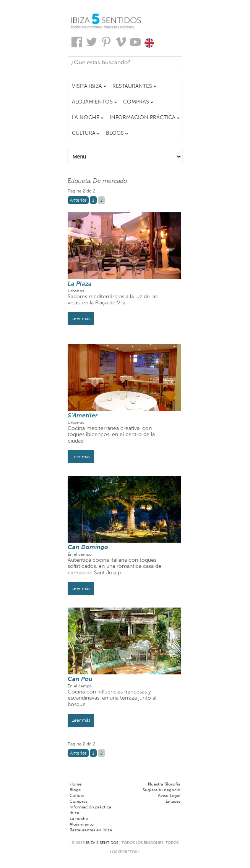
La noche (79, 819)
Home (75, 784)
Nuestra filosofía (164, 784)
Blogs (75, 790)
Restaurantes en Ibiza (91, 830)
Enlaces (173, 801)
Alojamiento (82, 824)
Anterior (78, 200)
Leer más (81, 318)
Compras (79, 801)
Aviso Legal (169, 796)
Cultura (77, 796)
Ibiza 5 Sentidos (102, 843)
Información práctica (90, 807)
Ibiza (74, 813)
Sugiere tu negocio (162, 790)
